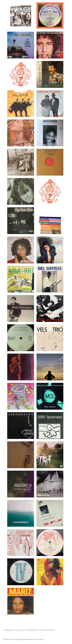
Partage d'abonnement (23, 639)
